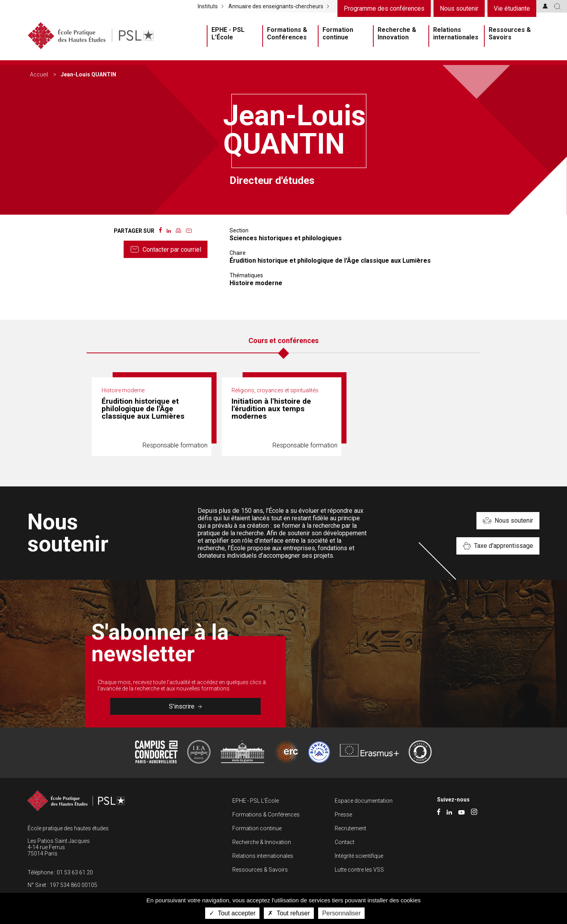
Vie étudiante (512, 8)
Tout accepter (232, 913)
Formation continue (338, 33)
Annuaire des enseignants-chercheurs (276, 6)
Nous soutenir (459, 8)
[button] (557, 6)
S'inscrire (185, 706)
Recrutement (350, 828)
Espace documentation (364, 801)
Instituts (208, 6)
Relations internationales (456, 33)
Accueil (39, 74)
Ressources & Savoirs (510, 33)
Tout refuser (289, 913)
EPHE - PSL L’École (228, 33)
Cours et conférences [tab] (283, 340)
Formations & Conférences (287, 33)
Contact (345, 842)
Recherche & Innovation (397, 33)
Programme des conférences (384, 8)
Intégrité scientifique (359, 856)
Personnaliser (341, 913)
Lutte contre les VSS (359, 870)
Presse (343, 815)
